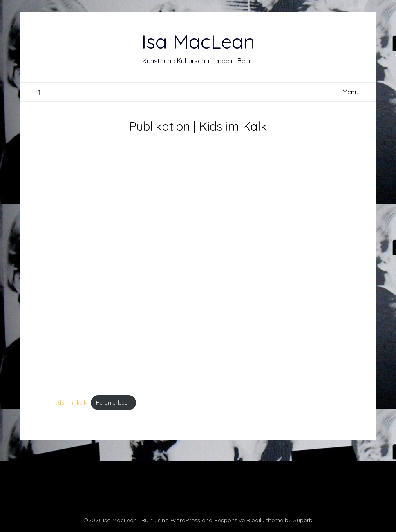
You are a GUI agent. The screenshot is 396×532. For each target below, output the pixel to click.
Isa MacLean (198, 41)
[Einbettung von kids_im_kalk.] (198, 264)
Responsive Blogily (239, 520)
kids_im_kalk (70, 402)
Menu (350, 92)
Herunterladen (113, 402)
